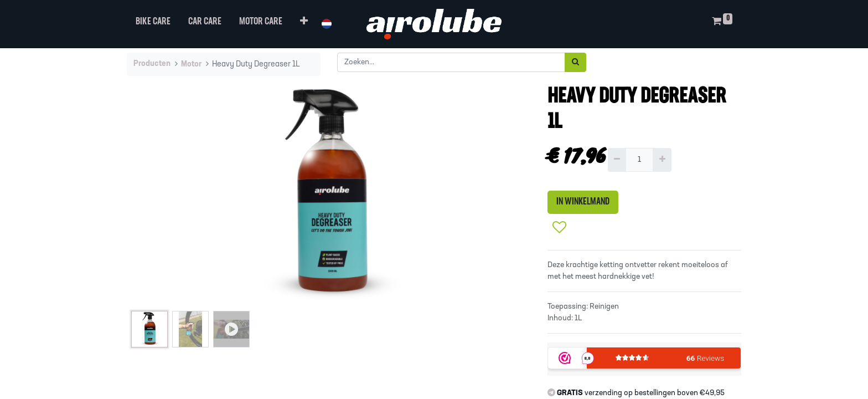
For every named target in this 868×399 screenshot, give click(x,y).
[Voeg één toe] (662, 160)
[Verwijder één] (617, 160)
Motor (191, 65)
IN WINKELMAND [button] (583, 202)
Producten (152, 64)
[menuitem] (153, 24)
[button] (304, 24)
